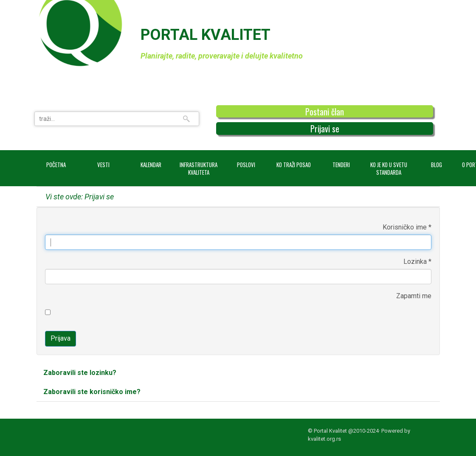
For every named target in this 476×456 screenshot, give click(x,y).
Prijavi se (325, 129)
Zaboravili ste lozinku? (80, 373)
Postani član (325, 112)
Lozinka (417, 262)
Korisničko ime (407, 227)
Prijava (61, 338)
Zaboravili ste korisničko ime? (92, 392)
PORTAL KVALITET (206, 35)
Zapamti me (414, 296)
